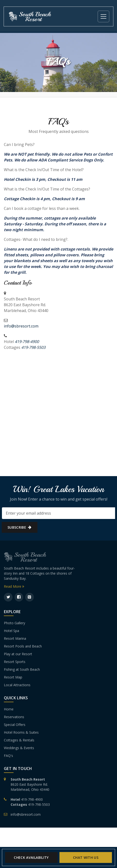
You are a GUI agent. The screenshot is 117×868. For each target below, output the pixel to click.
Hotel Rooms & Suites (21, 732)
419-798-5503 (39, 804)
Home (9, 709)
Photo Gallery (15, 623)
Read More (14, 586)
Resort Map (13, 677)
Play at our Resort (18, 654)
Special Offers (15, 725)
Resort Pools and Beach (23, 646)
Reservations (14, 717)
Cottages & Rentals (19, 740)
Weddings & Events (19, 748)
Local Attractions (17, 685)
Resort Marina (15, 638)
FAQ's (8, 756)
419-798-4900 (32, 799)
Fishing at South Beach (22, 669)
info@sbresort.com (21, 326)
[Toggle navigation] (103, 16)
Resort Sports (15, 662)
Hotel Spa (11, 631)
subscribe (20, 527)
